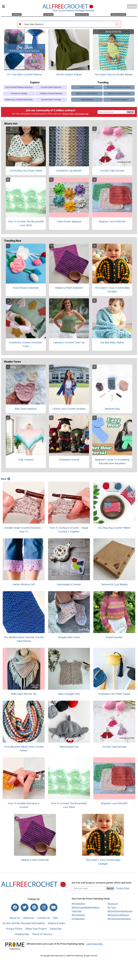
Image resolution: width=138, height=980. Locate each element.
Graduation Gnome (69, 460)
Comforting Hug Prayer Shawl (26, 171)
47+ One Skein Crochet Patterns (25, 74)
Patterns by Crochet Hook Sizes (19, 100)
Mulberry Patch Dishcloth (69, 288)
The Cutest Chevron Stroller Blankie (113, 74)
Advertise (29, 918)
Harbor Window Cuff (24, 584)
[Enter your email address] (89, 888)
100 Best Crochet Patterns (51, 94)
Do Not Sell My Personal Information (24, 923)
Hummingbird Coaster (69, 584)
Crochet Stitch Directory (51, 87)
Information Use (82, 114)
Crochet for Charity (19, 94)
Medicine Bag (112, 409)
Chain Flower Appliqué (69, 221)
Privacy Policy (68, 114)
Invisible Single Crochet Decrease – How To (24, 530)
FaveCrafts (77, 911)
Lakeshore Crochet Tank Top (69, 342)
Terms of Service (42, 934)
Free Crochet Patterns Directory (19, 87)
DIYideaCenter (78, 919)
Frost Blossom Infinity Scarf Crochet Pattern (24, 749)
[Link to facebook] (15, 907)
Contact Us (44, 918)
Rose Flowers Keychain (26, 288)
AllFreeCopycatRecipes (118, 915)
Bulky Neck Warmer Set (24, 694)
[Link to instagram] (44, 907)
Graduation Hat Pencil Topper (114, 694)
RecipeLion (113, 904)
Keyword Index (56, 923)
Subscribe (56, 929)
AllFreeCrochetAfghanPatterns (86, 907)
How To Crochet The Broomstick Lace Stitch (26, 223)
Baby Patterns (87, 100)
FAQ (55, 918)
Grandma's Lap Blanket (69, 171)
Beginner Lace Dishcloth (112, 221)
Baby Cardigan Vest (69, 694)
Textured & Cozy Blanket (114, 584)
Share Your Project (36, 929)
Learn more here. (95, 944)
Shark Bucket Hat (69, 747)
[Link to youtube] (53, 907)
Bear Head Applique (26, 409)
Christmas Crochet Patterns (119, 87)
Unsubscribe (22, 934)
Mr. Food (112, 907)
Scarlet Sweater (114, 637)
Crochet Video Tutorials (51, 100)
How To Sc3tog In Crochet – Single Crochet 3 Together (69, 530)
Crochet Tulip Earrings (112, 171)
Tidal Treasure (26, 460)
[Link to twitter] (25, 907)
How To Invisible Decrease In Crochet (24, 805)
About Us (15, 918)
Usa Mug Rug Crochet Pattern (114, 528)
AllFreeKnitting (78, 904)
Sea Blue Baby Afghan (112, 342)
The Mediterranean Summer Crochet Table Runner (24, 639)
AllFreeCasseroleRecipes (119, 919)
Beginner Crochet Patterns (87, 94)
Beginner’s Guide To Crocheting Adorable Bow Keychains (112, 461)
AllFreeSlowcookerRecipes (120, 911)
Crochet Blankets (87, 87)
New (6, 479)
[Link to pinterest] (34, 907)
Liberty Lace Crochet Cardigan (69, 409)
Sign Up (130, 112)
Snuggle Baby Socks (69, 637)
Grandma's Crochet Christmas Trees (26, 344)
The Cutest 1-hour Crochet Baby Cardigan (112, 290)
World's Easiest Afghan (69, 74)
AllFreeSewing (78, 915)
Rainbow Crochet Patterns (119, 94)
